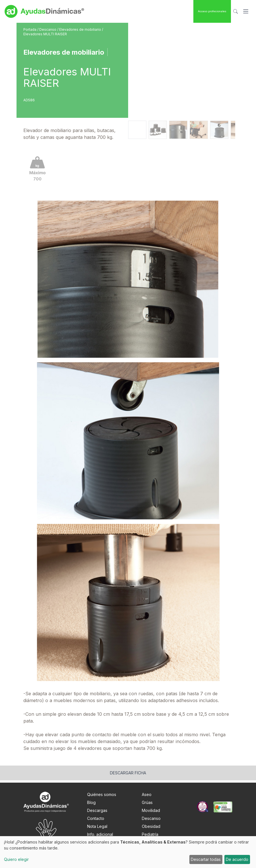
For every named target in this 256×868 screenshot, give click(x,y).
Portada (30, 29)
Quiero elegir (16, 859)
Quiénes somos (102, 794)
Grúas (147, 802)
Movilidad (151, 810)
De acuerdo (237, 859)
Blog (91, 802)
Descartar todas (206, 859)
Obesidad (151, 826)
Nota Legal (97, 826)
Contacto (96, 818)
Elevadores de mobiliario (81, 29)
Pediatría (150, 834)
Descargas (97, 810)
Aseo (147, 794)
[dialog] (128, 852)
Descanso (48, 29)
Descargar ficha (128, 773)
